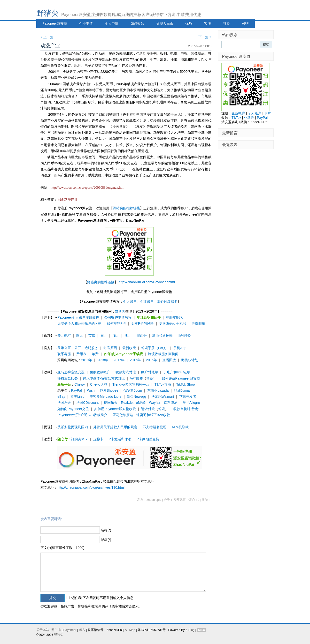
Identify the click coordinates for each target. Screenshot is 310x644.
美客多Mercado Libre (106, 397)
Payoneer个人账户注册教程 (78, 317)
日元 (104, 336)
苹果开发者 (188, 397)
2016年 (135, 360)
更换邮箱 (198, 323)
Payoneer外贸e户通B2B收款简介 (82, 415)
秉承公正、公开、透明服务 (78, 348)
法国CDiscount (88, 403)
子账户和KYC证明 (177, 372)
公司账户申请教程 (118, 317)
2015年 (151, 360)
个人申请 (112, 23)
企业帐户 (238, 113)
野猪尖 (48, 13)
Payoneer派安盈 (55, 23)
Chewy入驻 (99, 384)
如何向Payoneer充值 (73, 409)
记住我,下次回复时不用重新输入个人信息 (102, 598)
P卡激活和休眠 (120, 439)
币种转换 (184, 336)
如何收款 (137, 23)
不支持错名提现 (155, 427)
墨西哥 (142, 336)
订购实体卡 (79, 439)
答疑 (226, 23)
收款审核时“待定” (186, 409)
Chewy (80, 384)
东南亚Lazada (158, 390)
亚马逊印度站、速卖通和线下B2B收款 (141, 415)
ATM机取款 (180, 427)
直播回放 (169, 360)
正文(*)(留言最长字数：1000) (62, 548)
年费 (95, 354)
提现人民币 (165, 23)
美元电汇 (64, 336)
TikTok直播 (163, 384)
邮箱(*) (106, 540)
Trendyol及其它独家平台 (131, 384)
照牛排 (56, 630)
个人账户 (130, 301)
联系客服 (64, 354)
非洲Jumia (182, 390)
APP (245, 23)
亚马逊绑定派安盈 (71, 372)
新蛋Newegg (136, 397)
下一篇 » (205, 37)
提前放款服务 (68, 378)
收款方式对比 (126, 372)
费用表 (81, 354)
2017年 (119, 360)
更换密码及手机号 (173, 323)
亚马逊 (249, 118)
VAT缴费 (136, 378)
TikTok (236, 118)
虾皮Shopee (109, 390)
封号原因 (110, 348)
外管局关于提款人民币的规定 (115, 427)
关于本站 (43, 630)
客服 (208, 23)
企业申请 (86, 23)
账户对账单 (150, 372)
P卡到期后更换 (148, 439)
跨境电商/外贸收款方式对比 (104, 378)
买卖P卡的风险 (143, 323)
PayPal (76, 390)
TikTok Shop (186, 384)
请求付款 (148, 409)
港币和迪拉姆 (162, 336)
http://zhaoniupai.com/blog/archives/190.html (91, 487)
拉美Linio (77, 397)
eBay (61, 397)
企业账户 (147, 301)
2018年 (103, 360)
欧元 (80, 336)
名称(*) (106, 530)
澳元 (128, 336)
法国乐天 (64, 403)
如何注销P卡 (116, 323)
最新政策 (129, 348)
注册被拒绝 (174, 317)
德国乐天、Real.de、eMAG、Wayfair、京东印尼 (141, 403)
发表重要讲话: (51, 519)
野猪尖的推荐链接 (126, 208)
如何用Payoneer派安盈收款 (115, 409)
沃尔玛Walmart (163, 397)
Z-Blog (190, 630)
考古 (82, 630)
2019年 (87, 360)
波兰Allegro (191, 403)
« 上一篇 (47, 37)
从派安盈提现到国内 (73, 427)
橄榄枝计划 (190, 360)
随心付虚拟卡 (167, 301)
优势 (189, 23)
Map (132, 630)
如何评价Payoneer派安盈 (181, 378)
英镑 (92, 336)
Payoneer (70, 630)
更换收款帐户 (100, 372)
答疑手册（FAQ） (155, 348)
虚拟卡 (98, 439)
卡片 (268, 113)
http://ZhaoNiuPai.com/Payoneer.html (147, 282)
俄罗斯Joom (133, 390)
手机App (180, 348)
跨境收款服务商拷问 (163, 354)
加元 (116, 336)
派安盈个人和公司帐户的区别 (79, 323)
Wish (91, 390)
